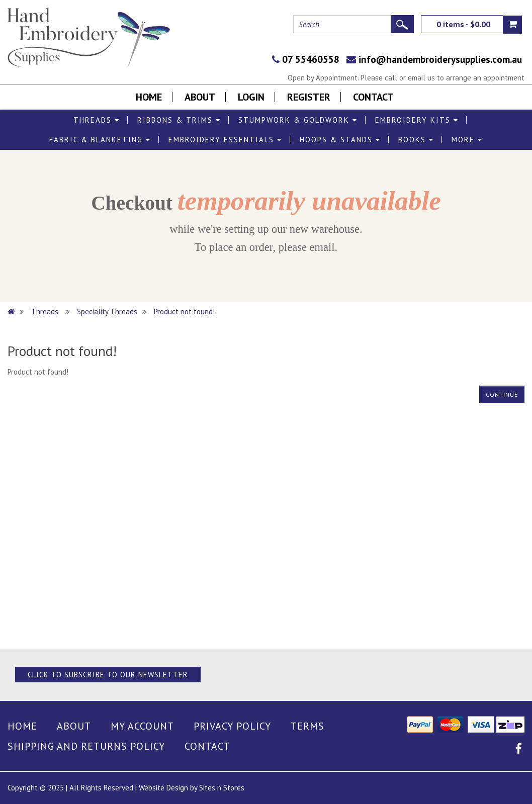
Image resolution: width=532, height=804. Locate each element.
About (200, 97)
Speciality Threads (107, 311)
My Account (142, 726)
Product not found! (184, 311)
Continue (502, 394)
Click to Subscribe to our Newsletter (108, 675)
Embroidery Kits (417, 120)
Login (251, 97)
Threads (97, 120)
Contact (373, 97)
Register (309, 97)
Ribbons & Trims (179, 120)
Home (149, 97)
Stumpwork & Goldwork (298, 120)
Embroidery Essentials (225, 140)
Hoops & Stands (340, 140)
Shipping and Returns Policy (86, 746)
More (467, 140)
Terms (307, 726)
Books (416, 140)
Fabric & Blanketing (100, 140)
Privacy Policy (232, 726)
